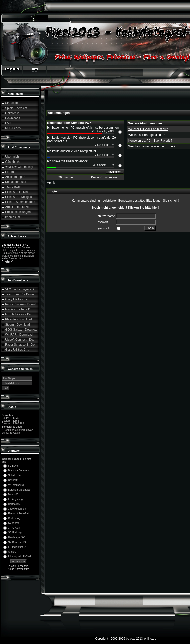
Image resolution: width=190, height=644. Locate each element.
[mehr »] (7, 262)
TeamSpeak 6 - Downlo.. (21, 294)
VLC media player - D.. (20, 289)
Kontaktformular (16, 182)
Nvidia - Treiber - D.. (18, 309)
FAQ (8, 123)
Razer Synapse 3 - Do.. (21, 345)
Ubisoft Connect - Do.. (20, 340)
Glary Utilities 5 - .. (17, 350)
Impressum (12, 217)
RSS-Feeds (13, 128)
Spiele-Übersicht (16, 108)
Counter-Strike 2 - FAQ (15, 245)
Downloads (12, 118)
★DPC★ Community (19, 167)
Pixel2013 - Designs (18, 197)
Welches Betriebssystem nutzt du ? (152, 146)
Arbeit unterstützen (18, 207)
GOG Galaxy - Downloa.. (22, 330)
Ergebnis (23, 566)
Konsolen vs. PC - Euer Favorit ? (150, 141)
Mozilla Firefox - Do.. (19, 314)
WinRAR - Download (19, 335)
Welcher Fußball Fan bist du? (148, 129)
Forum (9, 172)
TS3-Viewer (13, 187)
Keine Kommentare (19, 569)
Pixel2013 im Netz (17, 192)
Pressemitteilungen (18, 212)
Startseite (11, 103)
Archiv (12, 566)
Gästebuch (12, 162)
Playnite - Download (18, 319)
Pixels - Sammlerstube (20, 202)
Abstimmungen (15, 177)
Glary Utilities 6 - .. (17, 299)
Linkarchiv (12, 113)
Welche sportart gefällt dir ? (147, 135)
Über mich (12, 157)
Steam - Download (17, 325)
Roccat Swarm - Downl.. (21, 304)
